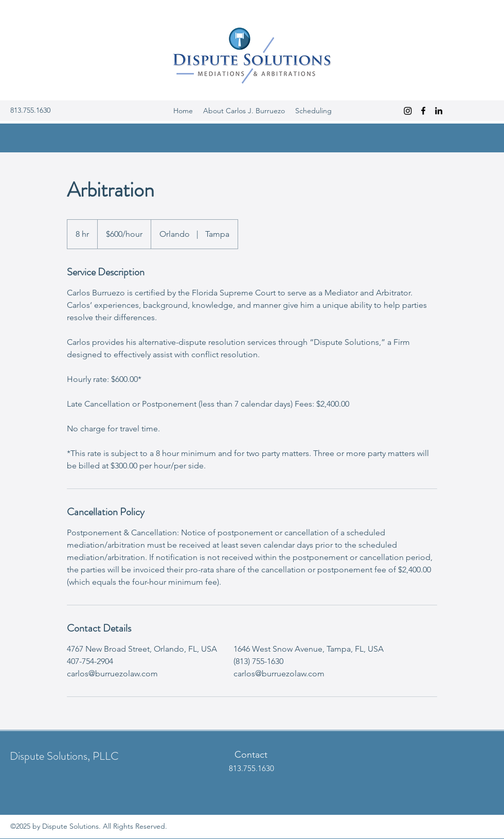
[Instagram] (408, 111)
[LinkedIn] (439, 111)
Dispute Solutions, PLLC (64, 756)
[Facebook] (423, 111)
